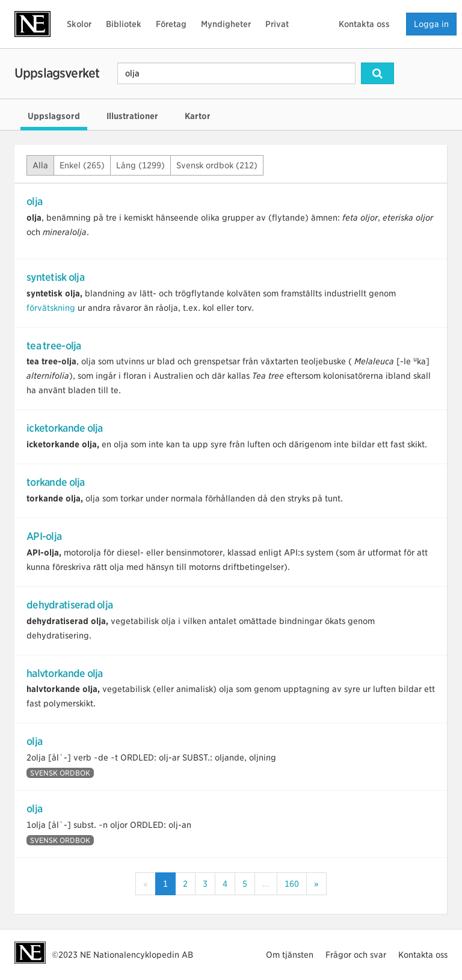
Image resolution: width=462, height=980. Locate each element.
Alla (40, 165)
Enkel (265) (82, 165)
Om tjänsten (290, 955)
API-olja (44, 536)
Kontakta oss (364, 24)
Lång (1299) (140, 165)
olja (34, 201)
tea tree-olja (54, 346)
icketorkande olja (65, 428)
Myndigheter (226, 24)
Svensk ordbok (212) (217, 165)
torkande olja (56, 482)
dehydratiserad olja (69, 605)
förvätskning (51, 308)
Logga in (431, 24)
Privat (277, 24)
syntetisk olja (55, 277)
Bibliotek (124, 24)
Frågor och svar (356, 955)
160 (292, 884)
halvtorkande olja (65, 673)
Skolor (79, 24)
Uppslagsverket (57, 73)
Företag (171, 24)
